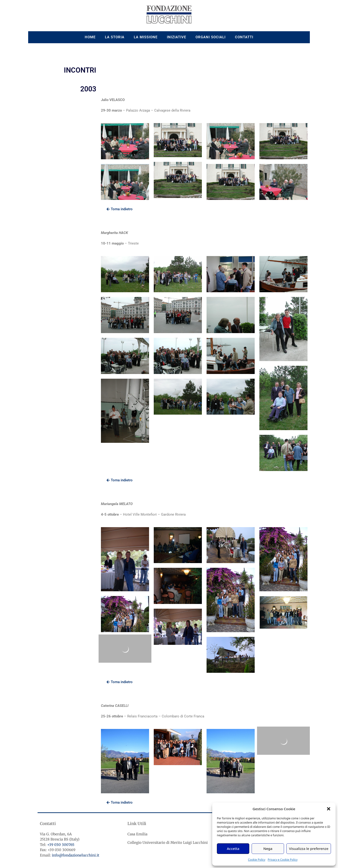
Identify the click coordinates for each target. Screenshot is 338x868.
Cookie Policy (257, 860)
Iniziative (177, 37)
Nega (268, 849)
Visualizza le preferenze (309, 849)
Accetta (233, 849)
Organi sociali (211, 37)
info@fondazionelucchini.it (76, 855)
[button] (329, 809)
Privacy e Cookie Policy (282, 860)
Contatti (244, 37)
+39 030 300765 (61, 845)
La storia (115, 37)
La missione (146, 37)
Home (90, 37)
